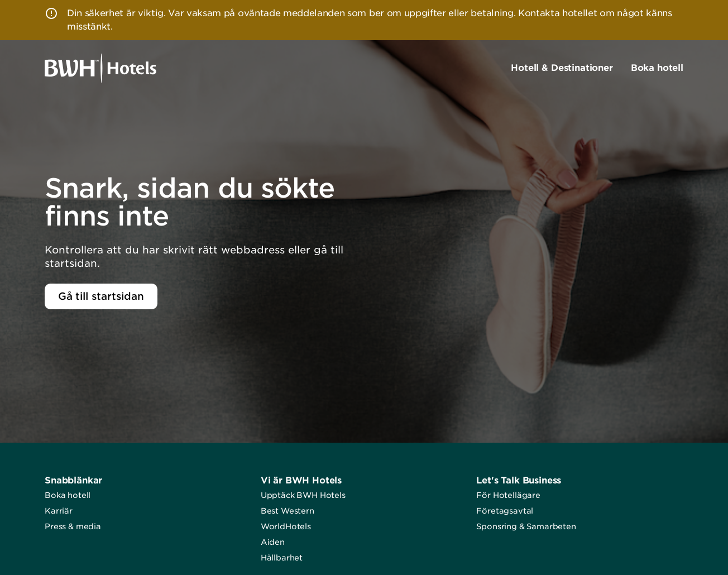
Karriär (59, 511)
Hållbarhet (282, 558)
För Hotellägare (508, 495)
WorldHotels (286, 526)
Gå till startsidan (101, 296)
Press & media (73, 526)
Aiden (273, 542)
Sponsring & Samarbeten (526, 526)
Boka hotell (68, 495)
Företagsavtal (505, 511)
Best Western (288, 511)
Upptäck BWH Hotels (303, 495)
